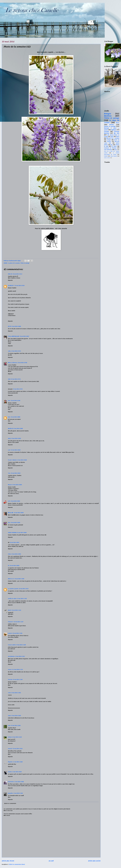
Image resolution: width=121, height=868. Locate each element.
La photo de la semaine (14, 263)
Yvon (9, 473)
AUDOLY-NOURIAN (12, 533)
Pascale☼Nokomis (12, 460)
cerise (9, 693)
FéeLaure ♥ (11, 622)
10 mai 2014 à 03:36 (20, 286)
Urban (9, 554)
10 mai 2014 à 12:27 (19, 622)
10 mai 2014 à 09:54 (16, 554)
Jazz (111, 145)
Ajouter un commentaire (10, 803)
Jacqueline (10, 793)
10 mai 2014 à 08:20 (16, 450)
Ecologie (109, 140)
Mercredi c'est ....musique (113, 138)
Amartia (10, 772)
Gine (9, 523)
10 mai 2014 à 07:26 (22, 363)
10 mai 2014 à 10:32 (24, 589)
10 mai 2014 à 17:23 (18, 670)
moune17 (10, 749)
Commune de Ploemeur (110, 148)
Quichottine (11, 782)
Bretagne (108, 114)
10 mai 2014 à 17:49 (18, 680)
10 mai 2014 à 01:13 (17, 274)
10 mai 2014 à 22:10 (17, 737)
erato (9, 726)
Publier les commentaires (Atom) (17, 864)
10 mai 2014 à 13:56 (18, 633)
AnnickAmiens (11, 656)
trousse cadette (12, 645)
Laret (9, 450)
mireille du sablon (12, 599)
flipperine (10, 762)
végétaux (114, 130)
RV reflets (114, 146)
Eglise (112, 137)
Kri (9, 566)
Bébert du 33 (11, 579)
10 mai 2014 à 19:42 (16, 693)
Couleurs (109, 141)
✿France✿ (11, 513)
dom (9, 401)
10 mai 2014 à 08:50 (17, 485)
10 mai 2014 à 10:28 (19, 579)
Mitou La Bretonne (13, 363)
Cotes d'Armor (114, 156)
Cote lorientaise (108, 150)
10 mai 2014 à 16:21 (20, 656)
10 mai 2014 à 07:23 (16, 351)
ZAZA (9, 379)
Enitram (10, 737)
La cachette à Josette (13, 589)
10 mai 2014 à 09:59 (15, 566)
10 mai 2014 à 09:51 (15, 543)
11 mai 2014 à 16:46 (18, 762)
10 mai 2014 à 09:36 (15, 523)
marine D (10, 633)
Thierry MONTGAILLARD (14, 336)
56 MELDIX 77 (11, 286)
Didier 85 (10, 274)
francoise (10, 680)
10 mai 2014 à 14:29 (21, 645)
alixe (9, 417)
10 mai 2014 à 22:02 (16, 726)
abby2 (9, 438)
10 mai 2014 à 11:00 (22, 599)
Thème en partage (25, 263)
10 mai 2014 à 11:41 (16, 610)
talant (9, 716)
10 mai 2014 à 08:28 (22, 460)
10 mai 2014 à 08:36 (16, 473)
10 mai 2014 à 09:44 (22, 533)
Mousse (10, 485)
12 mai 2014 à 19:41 (18, 793)
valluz (9, 351)
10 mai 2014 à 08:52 (15, 501)
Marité (10, 610)
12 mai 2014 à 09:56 (19, 782)
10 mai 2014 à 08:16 (16, 438)
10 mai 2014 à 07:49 (15, 401)
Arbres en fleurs (107, 158)
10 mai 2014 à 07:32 (16, 379)
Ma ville (117, 133)
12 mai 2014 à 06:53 (17, 772)
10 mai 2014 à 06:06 (16, 326)
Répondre (10, 280)
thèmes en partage (110, 126)
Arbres (118, 137)
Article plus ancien (94, 861)
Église (116, 150)
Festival (106, 156)
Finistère (107, 131)
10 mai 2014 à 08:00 (15, 417)
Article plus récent (8, 861)
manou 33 (10, 670)
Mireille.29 (10, 429)
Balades (112, 125)
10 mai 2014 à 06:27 (24, 336)
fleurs (118, 123)
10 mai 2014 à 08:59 (19, 513)
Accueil (51, 861)
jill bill (9, 326)
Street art (117, 140)
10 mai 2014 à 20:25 (16, 716)
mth (9, 501)
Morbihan (108, 116)
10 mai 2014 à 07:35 (18, 389)
